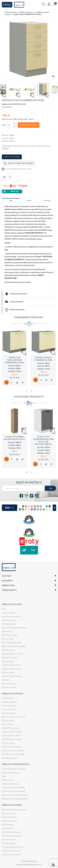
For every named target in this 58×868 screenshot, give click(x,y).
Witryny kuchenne (9, 840)
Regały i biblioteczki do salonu (14, 646)
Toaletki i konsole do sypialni (13, 754)
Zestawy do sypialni (10, 758)
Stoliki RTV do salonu (10, 658)
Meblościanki (7, 631)
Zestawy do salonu (9, 687)
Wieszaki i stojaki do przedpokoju (15, 799)
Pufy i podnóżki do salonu (12, 643)
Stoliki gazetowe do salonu (12, 654)
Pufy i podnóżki (8, 724)
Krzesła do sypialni (9, 706)
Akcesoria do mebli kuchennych (14, 810)
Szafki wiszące (8, 780)
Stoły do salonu (8, 661)
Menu (7, 5)
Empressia (33, 861)
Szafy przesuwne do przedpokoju (15, 795)
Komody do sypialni (10, 702)
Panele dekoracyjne (10, 821)
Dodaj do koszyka (29, 125)
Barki (4, 609)
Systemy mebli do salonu (12, 665)
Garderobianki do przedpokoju (14, 769)
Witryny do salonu (9, 684)
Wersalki (5, 680)
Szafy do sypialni (8, 743)
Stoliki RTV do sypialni (11, 728)
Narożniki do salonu (10, 635)
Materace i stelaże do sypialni (14, 717)
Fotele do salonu (8, 613)
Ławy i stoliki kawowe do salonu (14, 628)
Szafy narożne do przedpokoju (14, 791)
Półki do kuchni (8, 825)
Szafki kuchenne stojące (11, 832)
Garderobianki (8, 698)
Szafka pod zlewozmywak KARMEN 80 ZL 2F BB (15, 360)
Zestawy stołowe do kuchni (13, 847)
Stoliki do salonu (8, 650)
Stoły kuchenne (8, 828)
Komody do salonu (9, 620)
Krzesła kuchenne (9, 817)
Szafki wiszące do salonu (12, 669)
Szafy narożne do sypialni (12, 747)
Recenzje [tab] (47, 200)
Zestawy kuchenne (9, 843)
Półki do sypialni (8, 721)
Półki (4, 776)
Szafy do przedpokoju (10, 784)
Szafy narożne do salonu (11, 676)
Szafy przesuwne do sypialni (13, 750)
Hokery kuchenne (9, 813)
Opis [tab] (11, 200)
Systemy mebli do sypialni (12, 732)
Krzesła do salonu (9, 624)
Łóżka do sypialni (9, 713)
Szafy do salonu (8, 672)
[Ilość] (10, 125)
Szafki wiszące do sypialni (12, 739)
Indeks (4, 104)
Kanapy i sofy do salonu (11, 617)
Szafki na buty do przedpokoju (13, 788)
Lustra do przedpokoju (11, 773)
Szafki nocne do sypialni (11, 736)
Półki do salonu (8, 639)
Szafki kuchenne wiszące (12, 836)
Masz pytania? (19, 163)
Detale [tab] (29, 200)
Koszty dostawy (12, 157)
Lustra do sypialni (9, 709)
